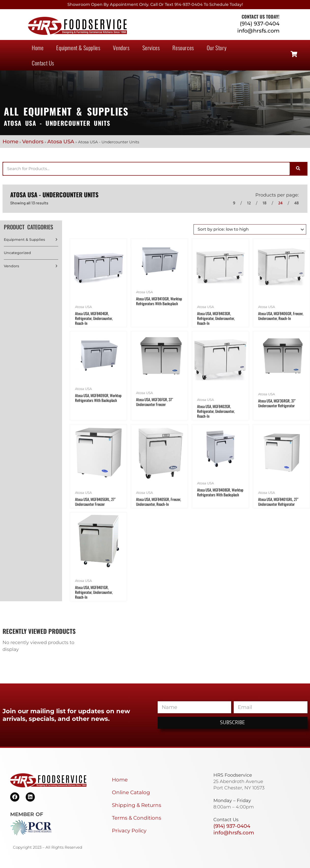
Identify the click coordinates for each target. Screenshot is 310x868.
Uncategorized (17, 253)
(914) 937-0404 (260, 24)
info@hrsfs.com (258, 31)
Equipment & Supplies (78, 48)
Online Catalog (131, 792)
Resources (183, 48)
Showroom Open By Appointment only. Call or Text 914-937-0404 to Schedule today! (155, 4)
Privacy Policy (129, 831)
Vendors (121, 48)
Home (38, 48)
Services (151, 48)
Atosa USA (61, 142)
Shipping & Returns (137, 805)
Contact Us (43, 63)
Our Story (217, 48)
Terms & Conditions (137, 818)
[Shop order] (250, 229)
